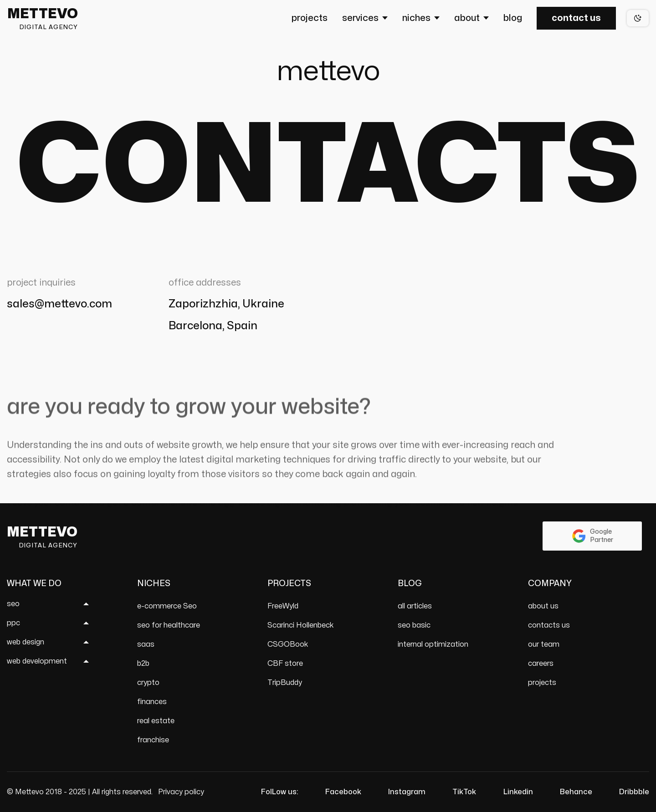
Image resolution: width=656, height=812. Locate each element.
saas (146, 644)
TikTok (464, 792)
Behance (576, 792)
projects (542, 683)
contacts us (549, 625)
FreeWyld (283, 606)
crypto (148, 683)
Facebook (343, 792)
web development (37, 661)
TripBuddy (285, 683)
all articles (415, 606)
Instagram (407, 792)
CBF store (285, 664)
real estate (156, 721)
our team (544, 644)
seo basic (414, 625)
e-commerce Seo (167, 606)
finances (152, 702)
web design (26, 642)
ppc (13, 623)
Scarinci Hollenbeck (301, 625)
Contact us (576, 18)
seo (13, 604)
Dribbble (634, 792)
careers (541, 664)
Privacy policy (181, 792)
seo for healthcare (169, 625)
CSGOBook (288, 644)
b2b (143, 664)
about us (543, 606)
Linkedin (518, 792)
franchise (153, 740)
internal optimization (433, 644)
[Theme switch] (638, 18)
